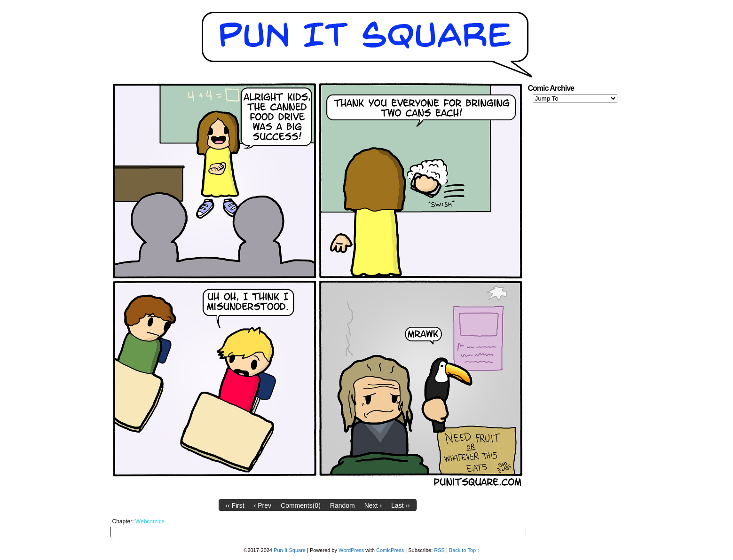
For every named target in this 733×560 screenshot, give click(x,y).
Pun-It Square (290, 550)
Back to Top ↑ (465, 550)
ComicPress (390, 550)
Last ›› (401, 505)
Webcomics (150, 521)
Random (343, 505)
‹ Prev (263, 505)
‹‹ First (235, 505)
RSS (439, 550)
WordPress (351, 550)
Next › (373, 505)
